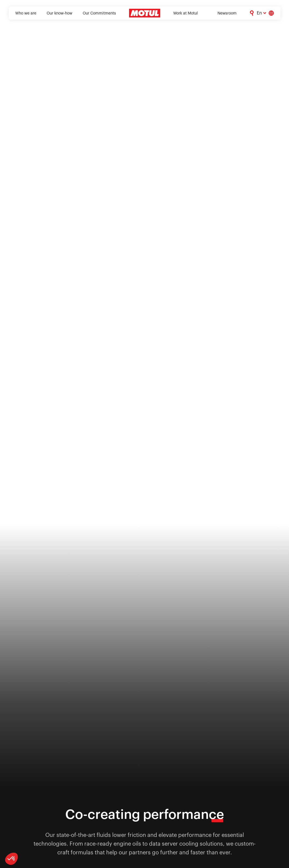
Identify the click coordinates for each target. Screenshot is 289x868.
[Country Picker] (271, 13)
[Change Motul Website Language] (262, 13)
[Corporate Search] (252, 13)
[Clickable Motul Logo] (145, 13)
